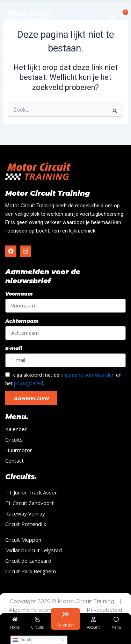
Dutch (22, 640)
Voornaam (19, 294)
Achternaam (22, 321)
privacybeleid (28, 383)
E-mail (14, 348)
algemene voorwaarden (88, 375)
